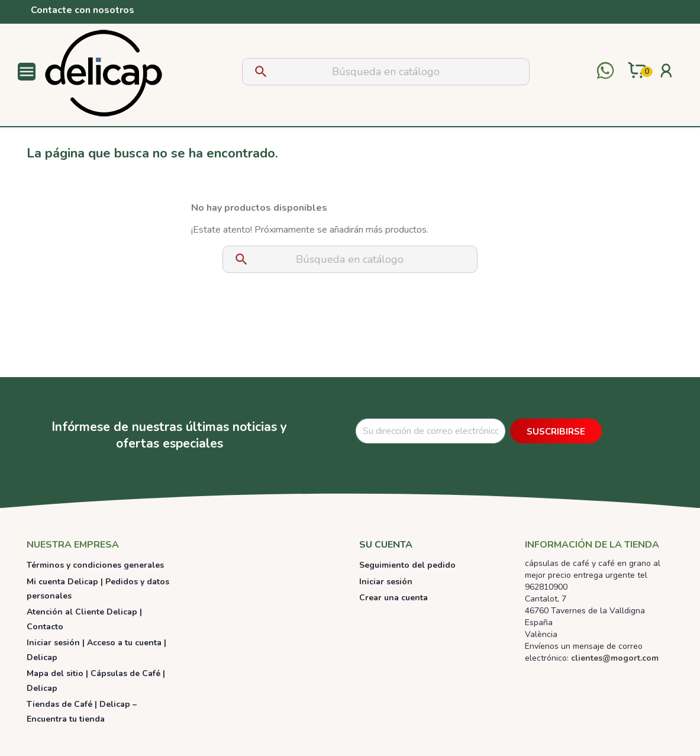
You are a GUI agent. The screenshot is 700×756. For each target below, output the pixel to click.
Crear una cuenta (393, 598)
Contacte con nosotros (83, 10)
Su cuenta (386, 545)
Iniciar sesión (386, 582)
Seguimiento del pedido (407, 565)
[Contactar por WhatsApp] (605, 72)
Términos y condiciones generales (95, 565)
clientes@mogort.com (615, 658)
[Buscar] (386, 72)
